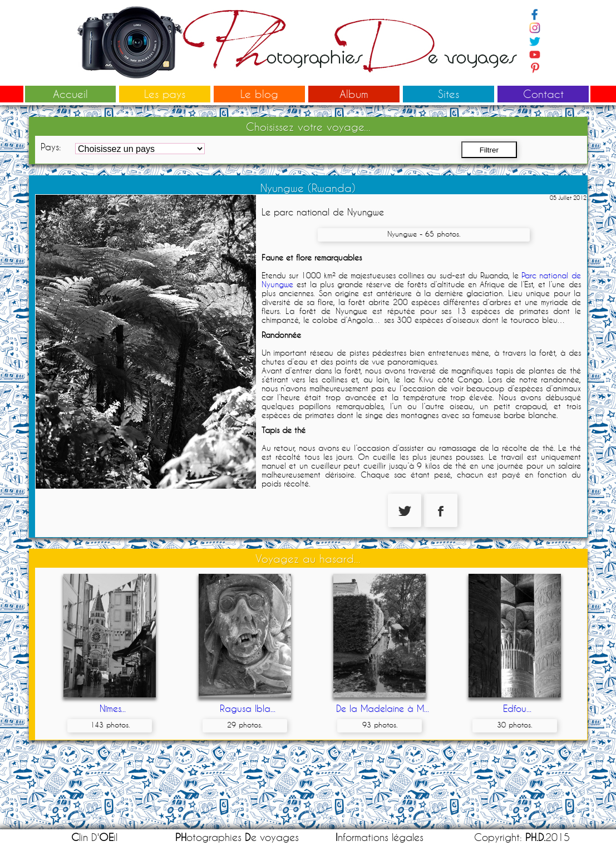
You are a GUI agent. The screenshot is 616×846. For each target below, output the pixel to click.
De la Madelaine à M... (383, 708)
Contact (543, 94)
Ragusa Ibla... (248, 708)
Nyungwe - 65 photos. (424, 234)
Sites (449, 94)
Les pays (165, 94)
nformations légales (380, 837)
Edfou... (517, 708)
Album (354, 94)
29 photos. (245, 725)
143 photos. (110, 725)
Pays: (51, 147)
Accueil (70, 94)
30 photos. (514, 725)
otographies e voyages (237, 837)
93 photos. (380, 725)
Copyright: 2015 (522, 837)
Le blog (259, 94)
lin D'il (94, 837)
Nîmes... (113, 708)
